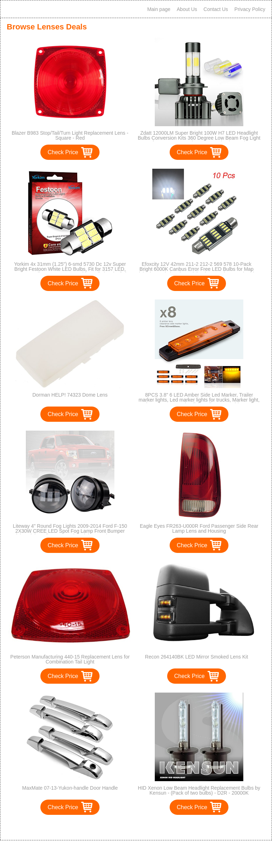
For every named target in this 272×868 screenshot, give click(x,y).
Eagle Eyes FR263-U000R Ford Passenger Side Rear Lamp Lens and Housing (199, 528)
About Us (187, 9)
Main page (159, 9)
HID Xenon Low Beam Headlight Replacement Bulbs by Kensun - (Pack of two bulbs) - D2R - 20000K (199, 790)
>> (149, 827)
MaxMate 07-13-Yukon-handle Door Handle (70, 788)
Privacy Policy (250, 9)
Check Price (63, 152)
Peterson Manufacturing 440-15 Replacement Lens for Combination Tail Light (70, 659)
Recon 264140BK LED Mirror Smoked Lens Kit (196, 657)
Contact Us (216, 9)
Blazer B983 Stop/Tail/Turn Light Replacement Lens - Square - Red (70, 135)
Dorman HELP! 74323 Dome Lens (70, 395)
